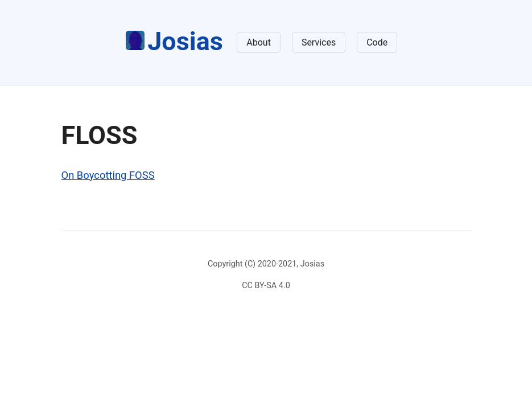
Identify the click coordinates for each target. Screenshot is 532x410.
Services (319, 42)
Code (377, 42)
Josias (174, 41)
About (259, 42)
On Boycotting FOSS (108, 175)
